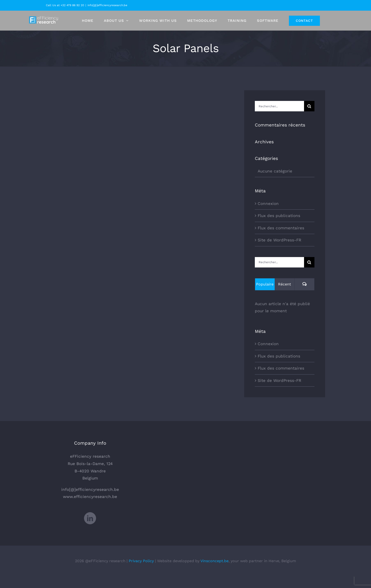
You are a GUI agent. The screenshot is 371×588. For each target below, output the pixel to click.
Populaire (265, 284)
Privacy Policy (141, 572)
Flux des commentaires (281, 228)
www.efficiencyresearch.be (90, 508)
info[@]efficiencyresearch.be (107, 5)
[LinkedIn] (90, 530)
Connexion (268, 204)
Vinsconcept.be (214, 572)
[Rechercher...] (279, 106)
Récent (285, 284)
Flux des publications (279, 216)
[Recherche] (309, 106)
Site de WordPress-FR (279, 240)
